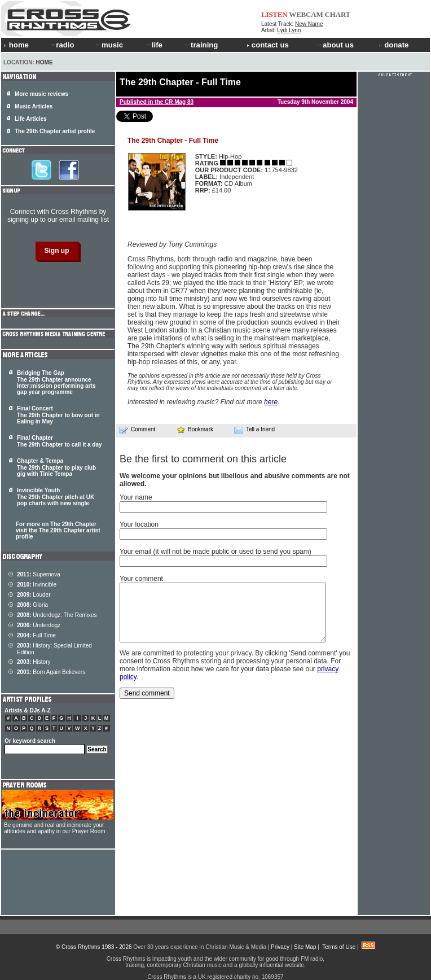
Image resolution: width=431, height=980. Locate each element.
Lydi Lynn (289, 30)
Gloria (32, 605)
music (109, 45)
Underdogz (39, 625)
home (16, 45)
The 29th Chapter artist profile (55, 131)
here (271, 402)
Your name (136, 497)
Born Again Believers (51, 672)
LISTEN (274, 14)
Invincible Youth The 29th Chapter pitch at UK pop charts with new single (56, 497)
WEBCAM (306, 14)
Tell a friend (254, 430)
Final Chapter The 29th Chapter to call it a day (60, 441)
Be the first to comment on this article (203, 459)
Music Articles (34, 106)
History (34, 662)
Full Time (36, 635)
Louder (34, 595)
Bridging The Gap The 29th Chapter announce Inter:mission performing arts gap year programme (56, 382)
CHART (338, 14)
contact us (268, 45)
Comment (137, 430)
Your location (139, 524)
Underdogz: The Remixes (57, 615)
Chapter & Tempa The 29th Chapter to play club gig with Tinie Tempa (56, 467)
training (201, 45)
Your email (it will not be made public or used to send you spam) (215, 552)
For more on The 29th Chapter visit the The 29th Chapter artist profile (58, 530)
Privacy (280, 947)
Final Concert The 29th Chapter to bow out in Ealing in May (58, 415)
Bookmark (195, 429)
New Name (309, 24)
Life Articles (31, 119)
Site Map (305, 947)
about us (335, 45)
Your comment (141, 579)
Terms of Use (339, 947)
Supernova (39, 574)
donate (394, 45)
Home (45, 62)
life (154, 45)
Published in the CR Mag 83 (157, 102)
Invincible (37, 585)
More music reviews (41, 94)
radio (61, 45)
